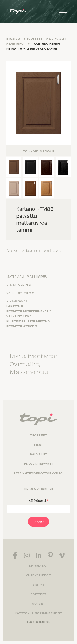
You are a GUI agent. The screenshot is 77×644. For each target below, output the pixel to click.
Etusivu (13, 38)
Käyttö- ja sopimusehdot (38, 613)
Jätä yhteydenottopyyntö (38, 473)
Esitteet (38, 594)
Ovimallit (58, 38)
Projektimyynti (38, 464)
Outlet (39, 603)
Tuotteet (34, 38)
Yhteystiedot (38, 575)
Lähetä (38, 522)
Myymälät (39, 565)
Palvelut (38, 454)
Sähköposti (38, 500)
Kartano (17, 43)
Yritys (39, 584)
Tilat (38, 445)
